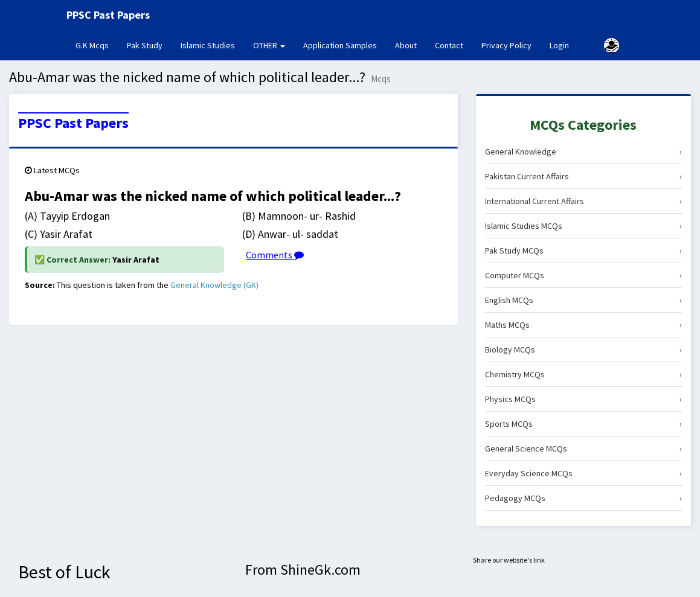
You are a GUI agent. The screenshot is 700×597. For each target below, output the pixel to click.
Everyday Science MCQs (583, 473)
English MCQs (583, 300)
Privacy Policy (506, 45)
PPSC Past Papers (73, 123)
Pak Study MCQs (583, 251)
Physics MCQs (583, 399)
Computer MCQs (583, 275)
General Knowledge (583, 152)
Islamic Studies (208, 45)
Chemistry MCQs (583, 374)
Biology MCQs (583, 350)
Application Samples (340, 45)
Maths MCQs (583, 325)
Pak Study (145, 45)
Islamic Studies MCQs (583, 226)
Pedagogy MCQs (583, 498)
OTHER (269, 45)
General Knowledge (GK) (214, 285)
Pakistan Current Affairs (583, 176)
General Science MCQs (583, 449)
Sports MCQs (583, 424)
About (406, 45)
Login (559, 45)
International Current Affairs (583, 201)
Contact (449, 45)
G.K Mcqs (97, 45)
